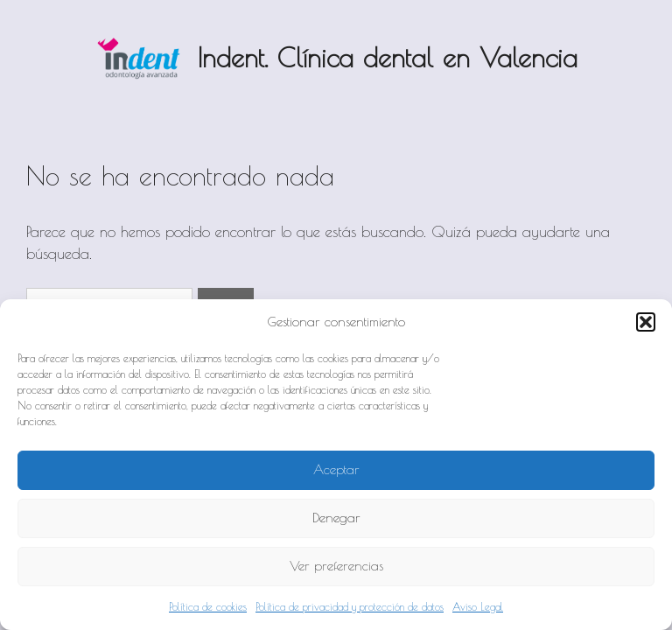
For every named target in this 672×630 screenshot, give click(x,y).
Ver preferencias (336, 566)
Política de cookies (208, 606)
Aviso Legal (478, 606)
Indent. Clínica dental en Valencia (388, 57)
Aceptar (336, 469)
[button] (646, 322)
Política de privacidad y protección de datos (350, 606)
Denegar (336, 518)
